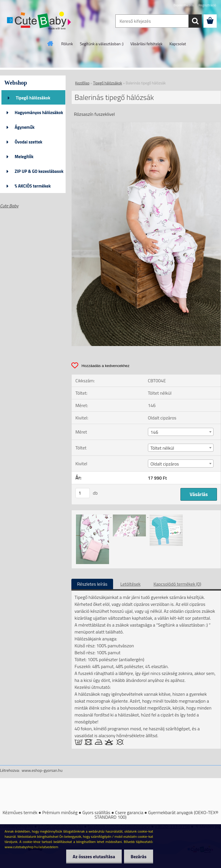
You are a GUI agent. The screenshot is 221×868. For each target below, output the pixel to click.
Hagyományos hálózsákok (39, 112)
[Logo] (40, 21)
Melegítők (24, 157)
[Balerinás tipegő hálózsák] (146, 124)
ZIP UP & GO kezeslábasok (39, 171)
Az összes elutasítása (92, 856)
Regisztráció (207, 5)
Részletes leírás (92, 584)
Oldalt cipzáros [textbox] (165, 464)
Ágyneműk (25, 127)
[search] (195, 21)
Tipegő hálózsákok (33, 98)
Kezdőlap (82, 83)
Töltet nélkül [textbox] (162, 448)
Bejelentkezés (184, 5)
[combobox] (181, 432)
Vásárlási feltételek (146, 44)
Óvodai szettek (28, 142)
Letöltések (130, 584)
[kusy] (83, 493)
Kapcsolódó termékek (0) (177, 584)
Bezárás (138, 856)
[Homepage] (50, 44)
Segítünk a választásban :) (102, 44)
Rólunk (67, 44)
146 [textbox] (154, 432)
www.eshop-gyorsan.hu (42, 770)
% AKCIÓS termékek (33, 186)
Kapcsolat (178, 44)
